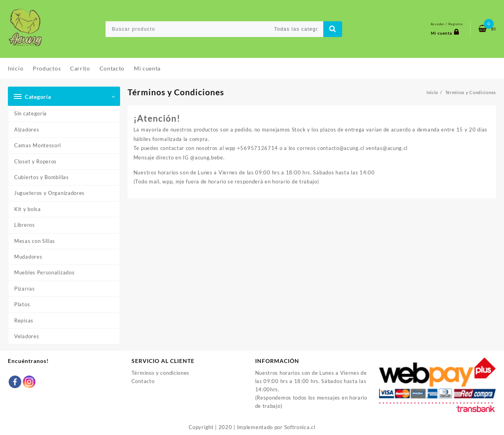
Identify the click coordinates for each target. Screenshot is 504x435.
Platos (22, 304)
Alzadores (27, 130)
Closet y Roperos (35, 161)
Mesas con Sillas (35, 241)
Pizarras (25, 289)
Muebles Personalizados (44, 272)
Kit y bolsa (28, 209)
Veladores (27, 336)
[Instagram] (29, 382)
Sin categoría (31, 113)
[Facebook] (15, 382)
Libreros (25, 225)
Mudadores (28, 257)
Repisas (24, 320)
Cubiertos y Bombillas (42, 177)
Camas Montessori (38, 145)
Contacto (143, 381)
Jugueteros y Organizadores (49, 193)
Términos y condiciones (160, 373)
